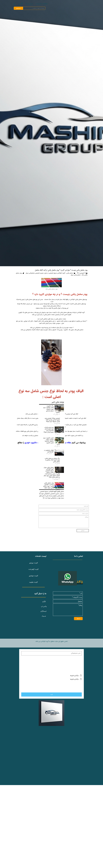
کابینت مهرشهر (33, 628)
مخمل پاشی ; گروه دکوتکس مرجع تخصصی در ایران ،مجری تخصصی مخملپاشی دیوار (49, 273)
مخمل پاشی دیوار (76, 275)
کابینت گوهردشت (33, 635)
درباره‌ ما (29, 4)
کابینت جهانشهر (33, 641)
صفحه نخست (42, 4)
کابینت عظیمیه (33, 648)
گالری (21, 4)
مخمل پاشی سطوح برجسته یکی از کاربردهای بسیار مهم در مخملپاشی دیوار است (52, 575)
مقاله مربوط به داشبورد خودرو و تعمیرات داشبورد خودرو (48, 443)
